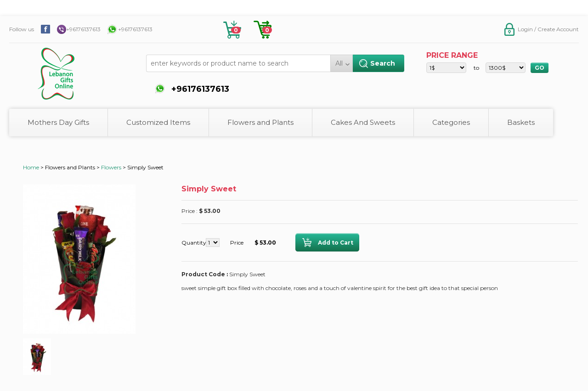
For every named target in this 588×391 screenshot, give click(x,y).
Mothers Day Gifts (58, 122)
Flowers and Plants (260, 122)
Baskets (521, 122)
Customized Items (158, 122)
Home (31, 167)
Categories (451, 122)
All (339, 63)
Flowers (111, 167)
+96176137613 (83, 29)
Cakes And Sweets (363, 122)
